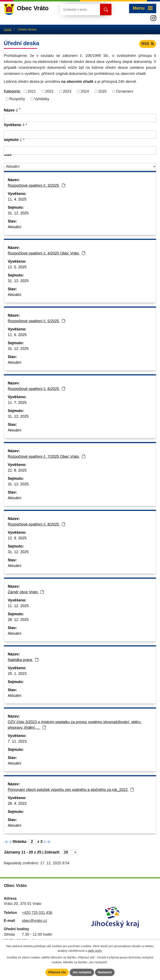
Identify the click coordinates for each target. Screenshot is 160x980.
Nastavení (105, 972)
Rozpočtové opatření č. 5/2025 (36, 321)
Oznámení (125, 91)
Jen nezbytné (82, 972)
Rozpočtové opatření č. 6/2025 (36, 389)
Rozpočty (17, 99)
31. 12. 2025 (18, 213)
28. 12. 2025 (18, 620)
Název (11, 110)
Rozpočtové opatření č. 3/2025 (36, 186)
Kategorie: (12, 91)
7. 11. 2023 (17, 741)
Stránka (19, 842)
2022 (49, 91)
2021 (32, 91)
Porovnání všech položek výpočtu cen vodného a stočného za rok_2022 (71, 790)
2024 (85, 91)
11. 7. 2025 (17, 403)
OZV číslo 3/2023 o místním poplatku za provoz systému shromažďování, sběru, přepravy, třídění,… (75, 725)
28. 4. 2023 (17, 803)
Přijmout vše (57, 972)
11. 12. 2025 (18, 606)
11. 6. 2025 (17, 335)
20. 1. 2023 (17, 674)
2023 (67, 91)
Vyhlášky (42, 99)
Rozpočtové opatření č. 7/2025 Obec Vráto (46, 457)
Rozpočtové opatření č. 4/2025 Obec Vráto (46, 253)
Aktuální (15, 227)
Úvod (8, 29)
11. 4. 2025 (17, 199)
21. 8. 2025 (17, 470)
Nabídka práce (23, 660)
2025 (102, 91)
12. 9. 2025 (17, 538)
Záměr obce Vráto (26, 592)
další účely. (95, 951)
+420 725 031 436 (37, 913)
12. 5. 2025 (17, 267)
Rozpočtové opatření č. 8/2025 (36, 524)
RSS (148, 44)
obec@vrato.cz (34, 921)
